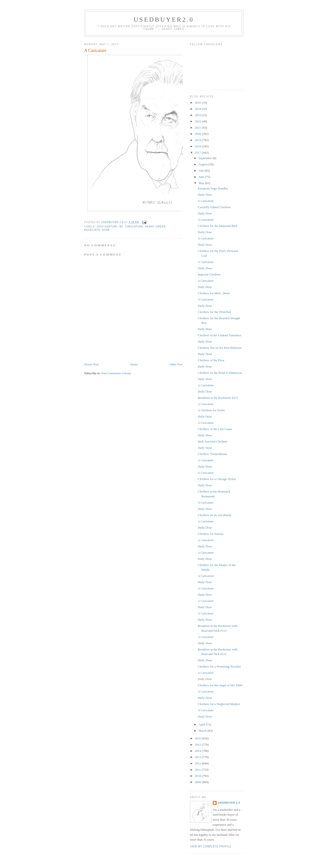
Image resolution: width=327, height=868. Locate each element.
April (202, 724)
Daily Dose (205, 195)
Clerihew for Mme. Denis (214, 293)
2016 (198, 738)
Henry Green (155, 227)
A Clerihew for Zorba (211, 410)
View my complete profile (211, 846)
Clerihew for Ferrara (211, 534)
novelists (92, 230)
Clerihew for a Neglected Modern (219, 704)
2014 (198, 751)
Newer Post (91, 364)
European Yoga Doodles (213, 188)
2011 (198, 770)
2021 (198, 128)
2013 (198, 757)
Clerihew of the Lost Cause (215, 429)
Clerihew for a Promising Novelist (219, 666)
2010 (198, 776)
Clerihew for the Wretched (214, 312)
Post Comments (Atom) (116, 373)
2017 (198, 153)
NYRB (106, 230)
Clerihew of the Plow (211, 360)
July (202, 171)
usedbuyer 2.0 (229, 803)
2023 (198, 115)
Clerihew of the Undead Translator (219, 335)
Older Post (176, 364)
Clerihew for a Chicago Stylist (217, 479)
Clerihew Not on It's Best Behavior (220, 348)
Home (134, 364)
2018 (198, 146)
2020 (198, 134)
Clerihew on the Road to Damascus (220, 373)
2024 (198, 109)
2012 (198, 763)
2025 (198, 103)
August (204, 164)
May (202, 183)
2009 (198, 782)
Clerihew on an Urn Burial (214, 515)
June (202, 177)
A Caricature (206, 201)
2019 (198, 140)
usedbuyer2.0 (164, 20)
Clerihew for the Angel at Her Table (220, 685)
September (206, 158)
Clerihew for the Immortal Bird (217, 226)
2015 (198, 745)
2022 (198, 121)
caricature (134, 227)
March (203, 731)
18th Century (107, 227)
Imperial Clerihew (209, 274)
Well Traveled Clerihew (213, 441)
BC (121, 227)
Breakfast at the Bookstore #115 (218, 398)
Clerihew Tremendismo (212, 454)
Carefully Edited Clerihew (214, 207)
